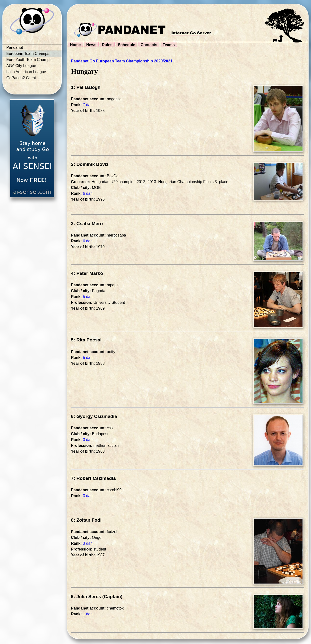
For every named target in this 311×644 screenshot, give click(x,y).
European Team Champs (28, 54)
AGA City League (21, 66)
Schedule (126, 45)
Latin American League (26, 72)
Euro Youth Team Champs (29, 60)
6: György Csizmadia (94, 416)
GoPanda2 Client (21, 78)
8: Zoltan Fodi (86, 520)
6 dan (88, 193)
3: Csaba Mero (87, 224)
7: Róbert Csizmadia (93, 478)
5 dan (88, 297)
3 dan (88, 440)
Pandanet (15, 47)
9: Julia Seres (86, 597)
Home (75, 45)
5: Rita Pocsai (86, 340)
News (91, 45)
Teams (169, 45)
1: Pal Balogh (86, 87)
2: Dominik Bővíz (90, 164)
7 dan (88, 105)
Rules (107, 45)
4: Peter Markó (87, 273)
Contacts (149, 45)
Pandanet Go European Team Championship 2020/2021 (122, 61)
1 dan (88, 614)
